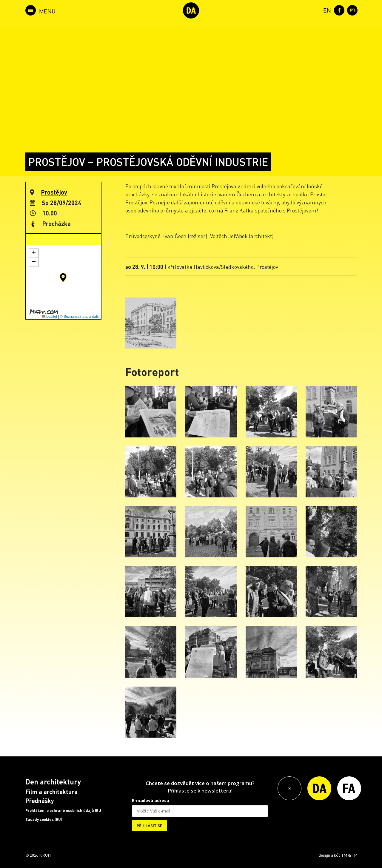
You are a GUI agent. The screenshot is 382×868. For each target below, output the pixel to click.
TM (344, 855)
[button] (63, 277)
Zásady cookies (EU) (44, 819)
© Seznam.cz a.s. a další (80, 317)
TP (354, 855)
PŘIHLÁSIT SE (149, 826)
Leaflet (49, 317)
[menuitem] (326, 10)
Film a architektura (51, 792)
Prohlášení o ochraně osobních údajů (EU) (64, 810)
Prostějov (54, 192)
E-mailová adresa (151, 800)
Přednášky (40, 801)
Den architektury (53, 782)
